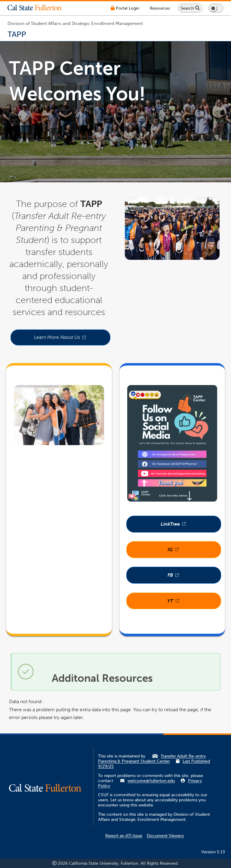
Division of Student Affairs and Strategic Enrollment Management (75, 23)
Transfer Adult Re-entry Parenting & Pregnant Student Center (152, 759)
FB (194, 577)
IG (194, 552)
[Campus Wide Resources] (160, 8)
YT (194, 603)
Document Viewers (165, 836)
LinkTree (191, 526)
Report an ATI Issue (124, 836)
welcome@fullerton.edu (151, 781)
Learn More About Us (72, 339)
